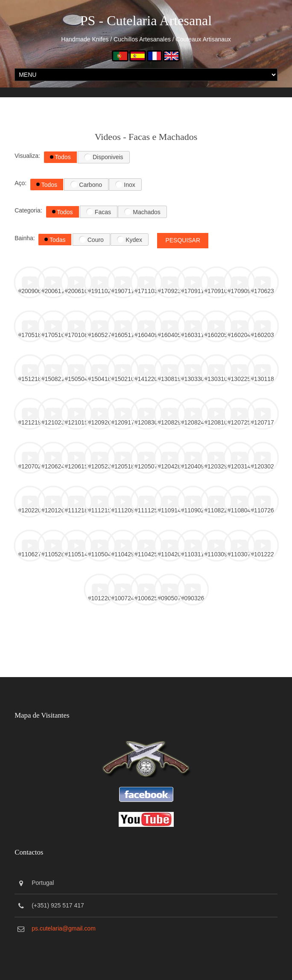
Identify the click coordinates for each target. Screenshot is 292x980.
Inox (125, 184)
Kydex (130, 239)
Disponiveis (104, 157)
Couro (91, 239)
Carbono (86, 184)
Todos (60, 157)
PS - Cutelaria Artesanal (146, 20)
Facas (99, 212)
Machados (142, 212)
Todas (55, 240)
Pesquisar (183, 240)
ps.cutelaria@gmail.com (64, 928)
